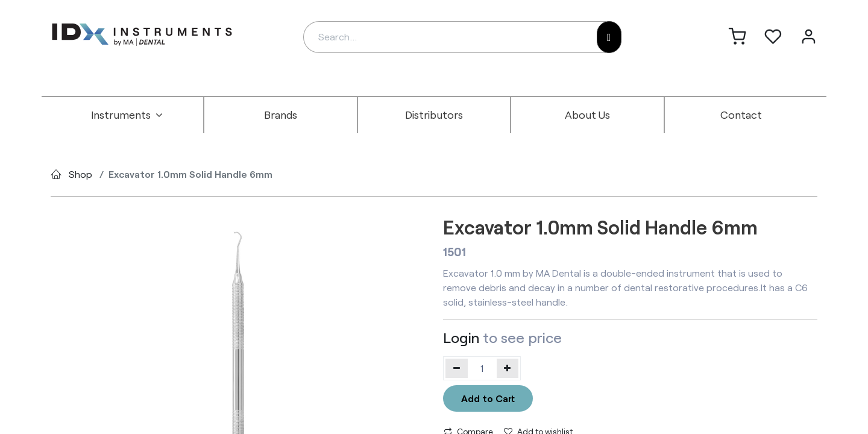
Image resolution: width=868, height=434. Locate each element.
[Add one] (508, 368)
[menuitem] (127, 115)
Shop (80, 174)
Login (461, 337)
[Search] (609, 37)
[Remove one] (457, 368)
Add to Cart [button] (488, 398)
